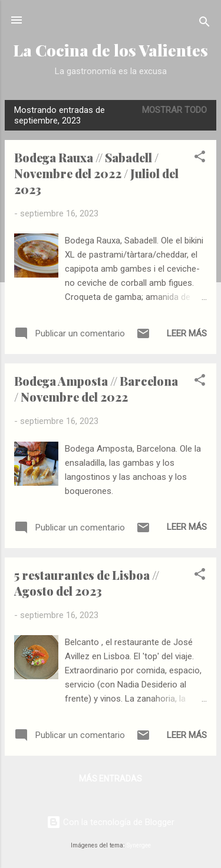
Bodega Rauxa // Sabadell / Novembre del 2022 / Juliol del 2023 (96, 173)
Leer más (187, 333)
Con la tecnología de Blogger (111, 822)
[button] (200, 158)
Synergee (139, 845)
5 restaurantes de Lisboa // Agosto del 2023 (87, 583)
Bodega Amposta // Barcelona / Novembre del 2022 (96, 389)
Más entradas (111, 779)
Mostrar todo (174, 110)
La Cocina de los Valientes (111, 50)
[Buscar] (204, 24)
